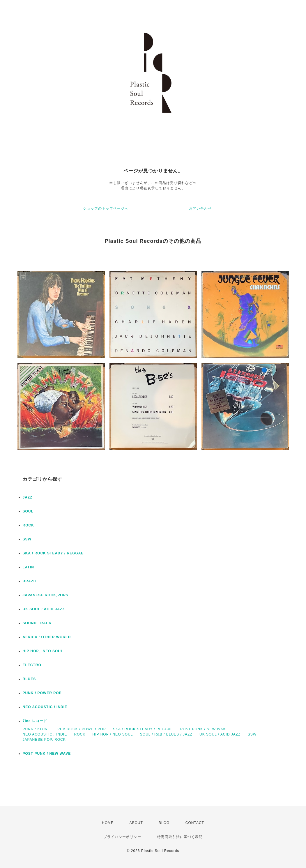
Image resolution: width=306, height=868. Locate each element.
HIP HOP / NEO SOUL (113, 734)
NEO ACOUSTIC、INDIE (45, 734)
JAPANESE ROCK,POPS (46, 595)
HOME (108, 823)
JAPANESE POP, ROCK (44, 740)
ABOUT (136, 823)
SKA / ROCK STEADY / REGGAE (53, 553)
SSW (27, 539)
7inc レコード (35, 721)
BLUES (29, 679)
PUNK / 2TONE (37, 729)
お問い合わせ (200, 208)
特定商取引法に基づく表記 (180, 837)
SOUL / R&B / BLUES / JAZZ (166, 734)
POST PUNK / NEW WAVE (204, 729)
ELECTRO (32, 665)
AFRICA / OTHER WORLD (47, 637)
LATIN (28, 567)
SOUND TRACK (37, 623)
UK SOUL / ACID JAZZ (44, 609)
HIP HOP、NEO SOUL (43, 651)
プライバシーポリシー (122, 837)
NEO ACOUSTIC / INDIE (45, 707)
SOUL (28, 511)
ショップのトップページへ (106, 208)
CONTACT (195, 823)
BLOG (164, 823)
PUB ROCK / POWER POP (82, 729)
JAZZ (28, 497)
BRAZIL (30, 581)
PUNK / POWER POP (42, 693)
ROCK (28, 525)
